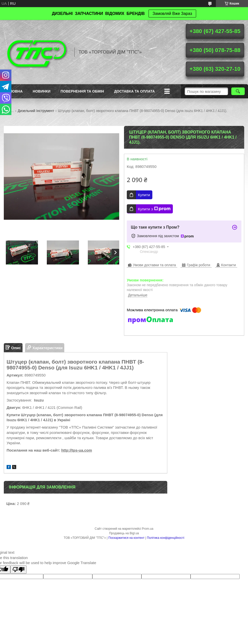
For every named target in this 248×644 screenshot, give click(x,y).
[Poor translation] (18, 570)
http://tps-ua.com (77, 450)
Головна (14, 91)
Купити (144, 195)
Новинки (42, 91)
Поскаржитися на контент (126, 538)
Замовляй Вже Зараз (172, 14)
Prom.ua (148, 529)
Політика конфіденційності (166, 538)
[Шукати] (238, 91)
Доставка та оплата (135, 91)
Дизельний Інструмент (36, 111)
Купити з (154, 209)
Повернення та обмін (82, 91)
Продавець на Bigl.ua (124, 533)
